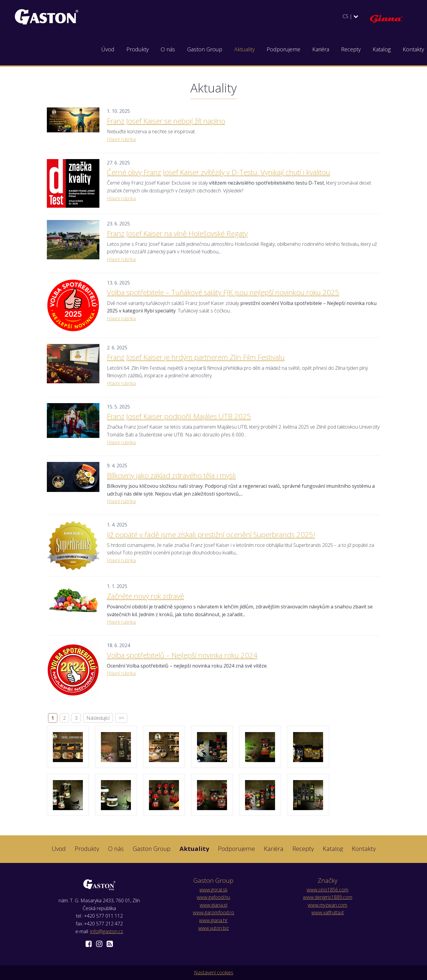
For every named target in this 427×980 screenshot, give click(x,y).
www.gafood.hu (213, 897)
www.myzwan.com (327, 905)
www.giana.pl (213, 905)
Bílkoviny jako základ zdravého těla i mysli (171, 475)
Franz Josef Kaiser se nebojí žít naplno (166, 121)
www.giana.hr (213, 920)
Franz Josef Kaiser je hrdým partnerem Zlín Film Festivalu (196, 357)
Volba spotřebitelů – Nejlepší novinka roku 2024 (182, 655)
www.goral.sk (213, 890)
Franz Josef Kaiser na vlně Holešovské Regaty (177, 233)
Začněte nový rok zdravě (145, 596)
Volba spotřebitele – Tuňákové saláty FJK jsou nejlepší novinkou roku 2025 (223, 292)
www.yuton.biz (213, 928)
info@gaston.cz (107, 931)
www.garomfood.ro (213, 912)
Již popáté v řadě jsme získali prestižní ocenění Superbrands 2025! (211, 534)
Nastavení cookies (214, 972)
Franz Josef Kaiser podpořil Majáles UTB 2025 (179, 416)
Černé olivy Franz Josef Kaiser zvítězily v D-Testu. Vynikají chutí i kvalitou (218, 172)
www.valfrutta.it (328, 912)
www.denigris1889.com (328, 897)
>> (121, 718)
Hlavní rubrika (121, 139)
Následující (98, 718)
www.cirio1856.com (327, 890)
